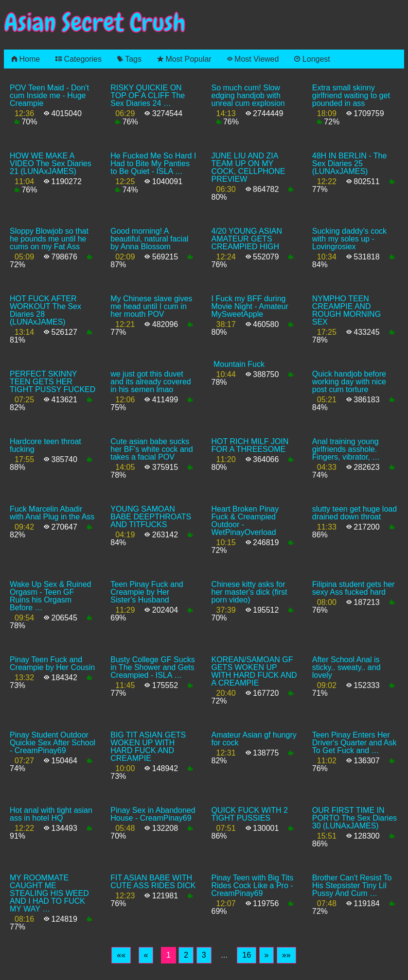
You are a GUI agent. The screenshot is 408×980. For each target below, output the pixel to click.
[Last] (286, 955)
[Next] (267, 955)
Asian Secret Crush (95, 23)
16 (247, 955)
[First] (121, 955)
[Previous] (146, 955)
